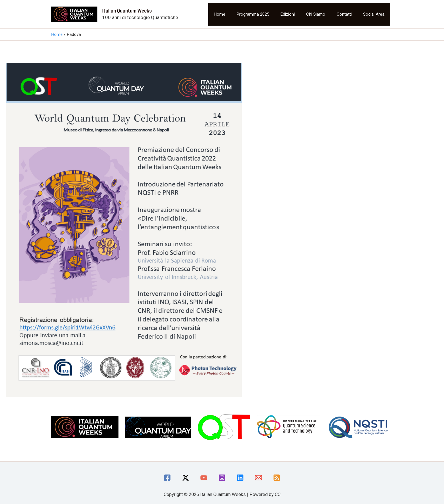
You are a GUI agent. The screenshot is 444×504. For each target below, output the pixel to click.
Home (220, 14)
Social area (374, 14)
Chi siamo (316, 14)
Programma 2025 (253, 14)
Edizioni (288, 14)
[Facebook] (167, 478)
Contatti (344, 14)
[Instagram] (222, 478)
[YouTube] (204, 478)
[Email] (258, 478)
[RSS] (277, 478)
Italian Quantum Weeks (127, 10)
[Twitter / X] (186, 478)
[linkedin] (240, 478)
